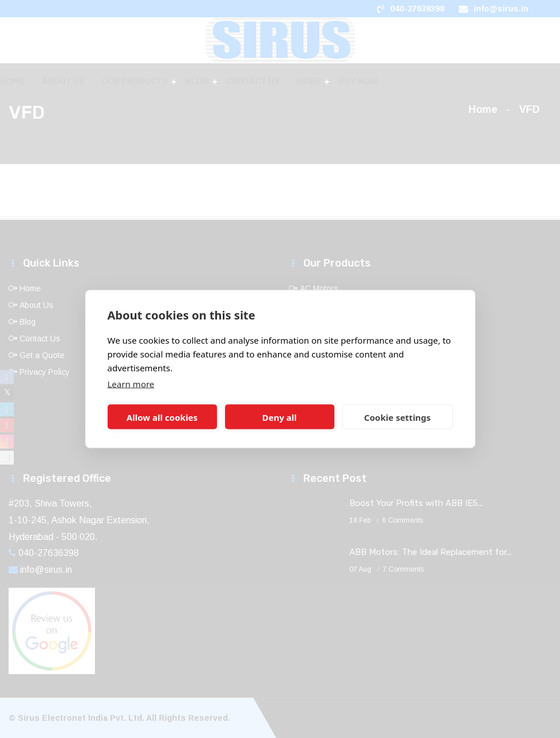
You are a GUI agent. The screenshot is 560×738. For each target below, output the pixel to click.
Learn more (131, 384)
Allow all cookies (162, 417)
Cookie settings (398, 417)
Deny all (279, 417)
